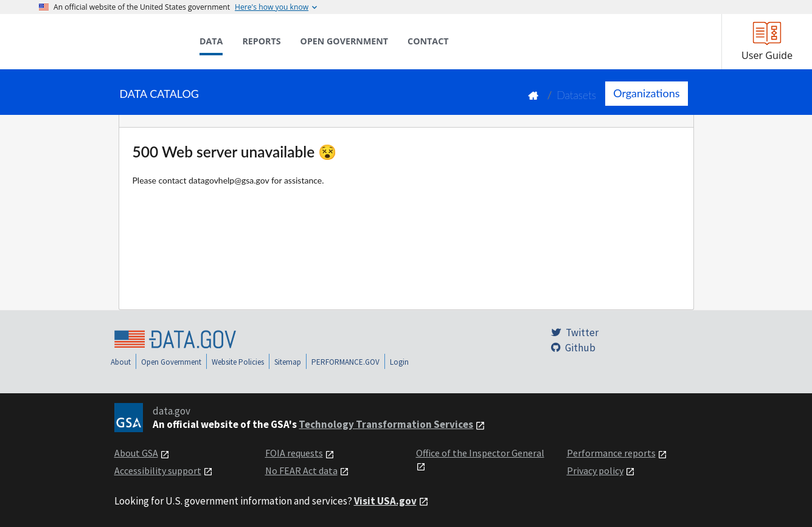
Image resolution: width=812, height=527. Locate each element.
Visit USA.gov (385, 501)
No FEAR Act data (301, 470)
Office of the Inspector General (480, 453)
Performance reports (611, 453)
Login (399, 362)
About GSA (136, 453)
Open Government (171, 362)
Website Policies (238, 362)
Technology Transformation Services (386, 424)
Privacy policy (595, 470)
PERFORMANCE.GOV (345, 362)
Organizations (646, 93)
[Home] (100, 41)
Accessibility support (158, 470)
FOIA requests (294, 453)
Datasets (576, 95)
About (121, 362)
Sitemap (288, 362)
